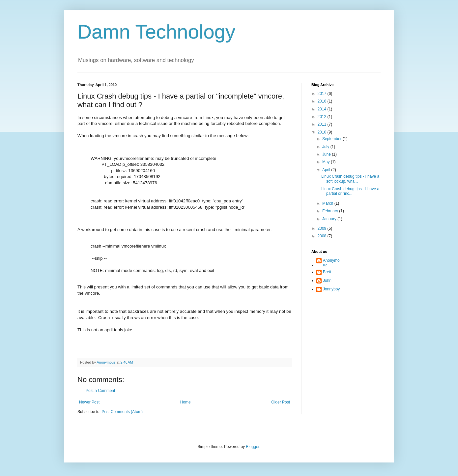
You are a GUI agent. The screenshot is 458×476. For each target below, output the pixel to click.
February (331, 211)
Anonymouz (331, 263)
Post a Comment (100, 391)
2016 (323, 101)
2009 (323, 228)
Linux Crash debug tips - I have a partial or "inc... (350, 191)
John (327, 281)
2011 (323, 124)
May (327, 162)
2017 (323, 94)
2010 (323, 132)
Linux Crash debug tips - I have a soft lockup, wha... (350, 179)
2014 (323, 109)
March (328, 203)
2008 (323, 236)
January (330, 219)
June (327, 154)
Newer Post (89, 402)
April (327, 170)
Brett (327, 272)
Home (186, 402)
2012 (323, 117)
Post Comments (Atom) (122, 412)
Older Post (281, 402)
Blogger (253, 447)
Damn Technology (156, 32)
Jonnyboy (331, 289)
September (332, 139)
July (326, 147)
